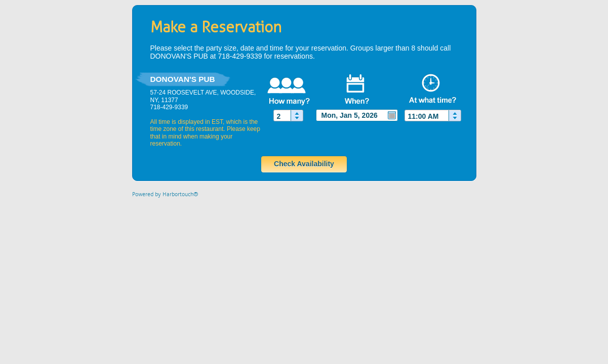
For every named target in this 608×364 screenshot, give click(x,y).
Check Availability (304, 164)
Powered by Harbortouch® (165, 194)
